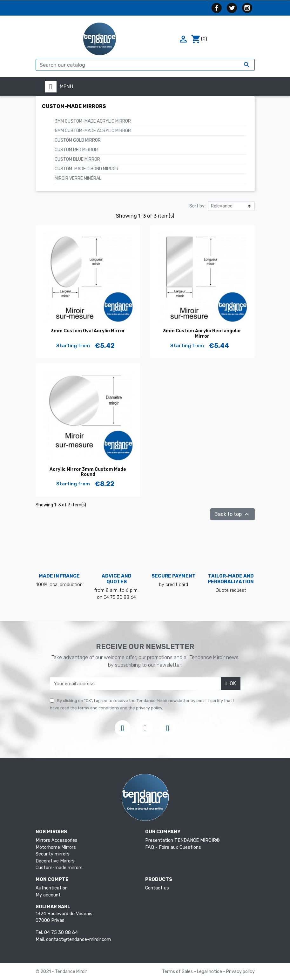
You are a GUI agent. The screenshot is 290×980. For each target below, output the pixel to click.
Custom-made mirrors (74, 106)
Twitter (232, 8)
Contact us (157, 888)
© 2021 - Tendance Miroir (61, 972)
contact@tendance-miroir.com (78, 939)
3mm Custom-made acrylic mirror (93, 121)
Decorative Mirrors (55, 861)
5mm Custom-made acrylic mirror (93, 131)
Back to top (233, 514)
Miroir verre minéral (78, 178)
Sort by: (197, 206)
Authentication (52, 888)
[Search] (145, 65)
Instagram (247, 8)
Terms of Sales (178, 972)
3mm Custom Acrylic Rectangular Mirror (202, 334)
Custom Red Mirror (76, 150)
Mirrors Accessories (57, 840)
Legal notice (210, 972)
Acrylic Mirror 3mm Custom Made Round (88, 472)
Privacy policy (240, 972)
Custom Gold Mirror (78, 140)
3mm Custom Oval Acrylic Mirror (88, 331)
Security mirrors (53, 854)
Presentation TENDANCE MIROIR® (182, 840)
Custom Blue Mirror (77, 159)
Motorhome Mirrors (56, 847)
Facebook (217, 8)
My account (48, 895)
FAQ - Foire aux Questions (173, 847)
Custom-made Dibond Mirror (87, 169)
